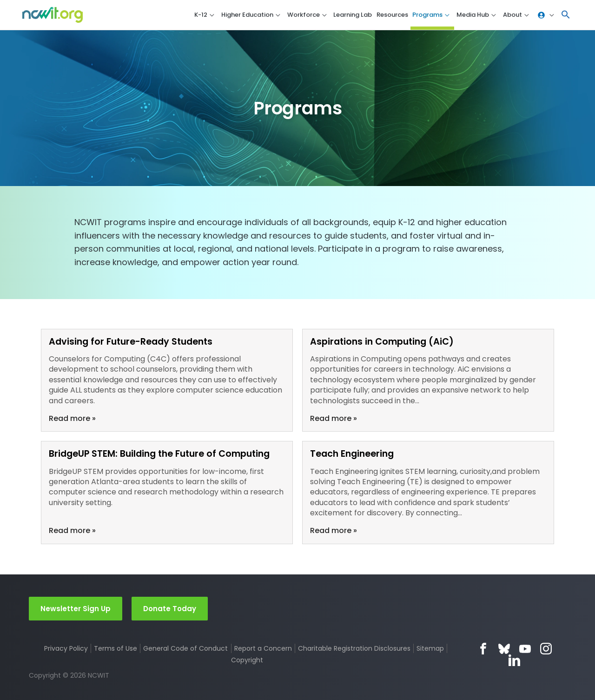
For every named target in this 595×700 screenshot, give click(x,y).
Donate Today (170, 608)
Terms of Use (116, 649)
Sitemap (431, 649)
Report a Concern (263, 649)
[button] (566, 15)
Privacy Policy (66, 649)
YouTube (525, 649)
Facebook (483, 649)
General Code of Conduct (185, 649)
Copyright (248, 660)
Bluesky (504, 649)
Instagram (546, 649)
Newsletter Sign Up (76, 608)
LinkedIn (514, 661)
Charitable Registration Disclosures (355, 649)
